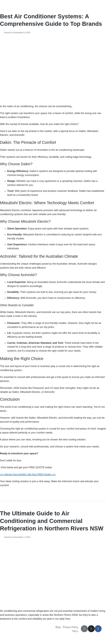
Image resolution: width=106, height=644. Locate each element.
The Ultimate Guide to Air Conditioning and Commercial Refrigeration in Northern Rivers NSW (52, 521)
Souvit (7, 32)
